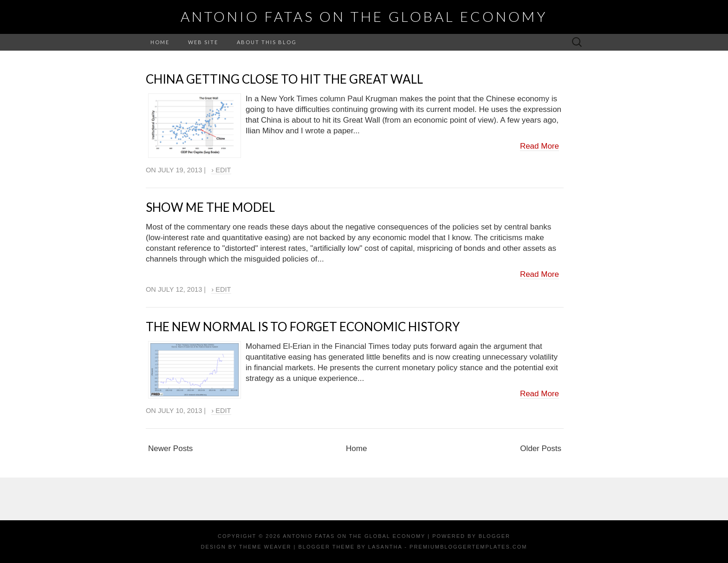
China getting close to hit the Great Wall (284, 79)
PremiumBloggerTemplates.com (468, 547)
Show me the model (210, 207)
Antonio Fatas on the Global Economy (364, 16)
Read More (539, 146)
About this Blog (267, 42)
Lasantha (385, 547)
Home (160, 42)
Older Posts (541, 448)
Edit (223, 170)
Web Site (203, 42)
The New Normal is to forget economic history (303, 327)
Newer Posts (170, 448)
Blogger (494, 536)
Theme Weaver (265, 547)
